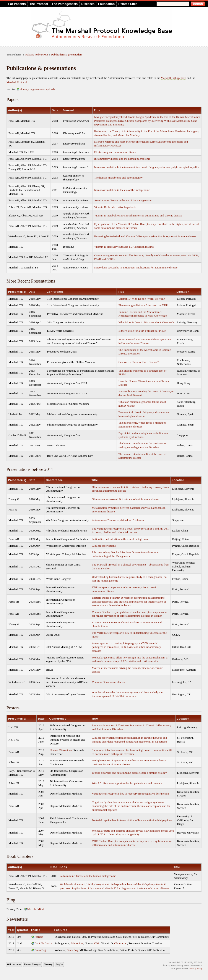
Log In (59, 964)
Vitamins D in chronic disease (109, 682)
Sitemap (48, 964)
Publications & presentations (67, 55)
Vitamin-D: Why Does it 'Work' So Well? (142, 299)
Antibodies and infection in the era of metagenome (120, 539)
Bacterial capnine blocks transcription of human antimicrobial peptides (132, 820)
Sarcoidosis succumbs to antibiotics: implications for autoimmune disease (136, 267)
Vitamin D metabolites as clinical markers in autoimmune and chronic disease (138, 215)
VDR (97, 943)
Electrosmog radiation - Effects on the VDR (143, 305)
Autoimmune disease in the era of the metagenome (123, 200)
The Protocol (39, 4)
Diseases (88, 4)
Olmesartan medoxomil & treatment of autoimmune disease (126, 499)
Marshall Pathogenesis (173, 78)
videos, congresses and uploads (37, 89)
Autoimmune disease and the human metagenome (88, 876)
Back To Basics (43, 943)
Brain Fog (40, 950)
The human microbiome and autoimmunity (118, 178)
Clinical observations (104, 546)
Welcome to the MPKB (37, 55)
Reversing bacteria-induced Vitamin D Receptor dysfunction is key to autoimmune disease (145, 236)
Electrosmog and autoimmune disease (116, 152)
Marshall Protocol (17, 82)
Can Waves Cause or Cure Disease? (139, 362)
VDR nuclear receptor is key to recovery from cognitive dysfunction (130, 794)
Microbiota (77, 943)
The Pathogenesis (65, 4)
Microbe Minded (37, 909)
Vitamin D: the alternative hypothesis (115, 207)
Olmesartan (121, 943)
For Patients (17, 4)
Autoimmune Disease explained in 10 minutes (118, 520)
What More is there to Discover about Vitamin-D (146, 322)
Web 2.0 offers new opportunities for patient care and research (127, 783)
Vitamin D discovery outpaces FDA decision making (124, 247)
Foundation (106, 4)
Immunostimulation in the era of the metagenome (122, 190)
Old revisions (14, 964)
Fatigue (39, 937)
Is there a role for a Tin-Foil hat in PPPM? (142, 331)
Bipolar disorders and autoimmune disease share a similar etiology (129, 773)
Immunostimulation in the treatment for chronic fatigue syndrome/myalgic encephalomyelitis (147, 167)
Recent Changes (32, 964)
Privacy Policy (196, 968)
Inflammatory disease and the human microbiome (122, 159)
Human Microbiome (61, 750)
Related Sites (128, 4)
